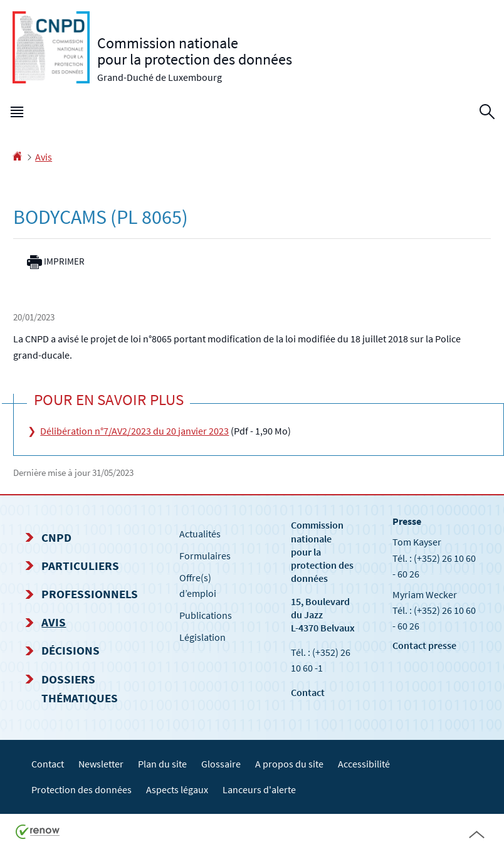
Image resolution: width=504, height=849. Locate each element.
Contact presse (424, 645)
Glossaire (221, 764)
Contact (308, 692)
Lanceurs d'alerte (259, 789)
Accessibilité (364, 764)
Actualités (200, 534)
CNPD (56, 537)
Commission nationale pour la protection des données (322, 551)
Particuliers (80, 566)
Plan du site (162, 764)
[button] (17, 115)
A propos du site (289, 764)
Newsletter (101, 764)
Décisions (71, 650)
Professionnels (90, 594)
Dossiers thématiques (80, 688)
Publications (206, 615)
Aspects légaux (177, 789)
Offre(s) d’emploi (198, 585)
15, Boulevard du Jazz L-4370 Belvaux (323, 614)
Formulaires (205, 556)
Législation (202, 637)
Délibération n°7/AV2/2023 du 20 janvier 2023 (134, 431)
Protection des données (81, 789)
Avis (44, 157)
